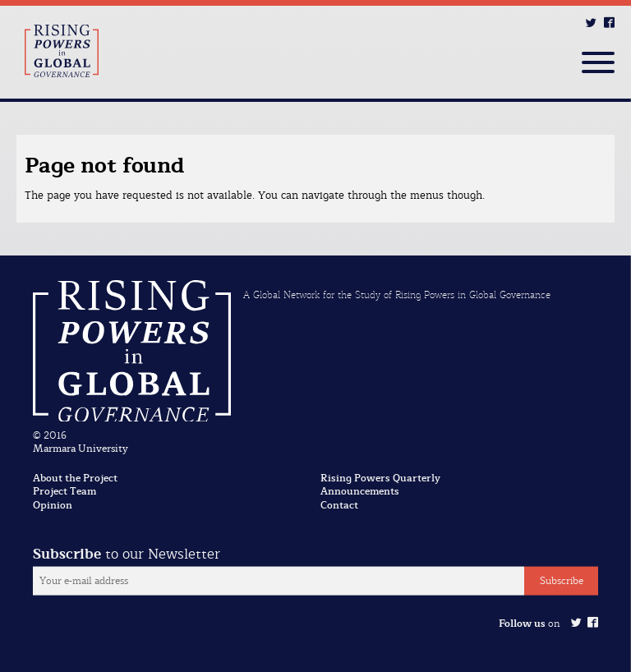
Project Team (64, 491)
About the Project (75, 478)
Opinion (53, 505)
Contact (339, 505)
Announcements (360, 491)
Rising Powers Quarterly (380, 478)
